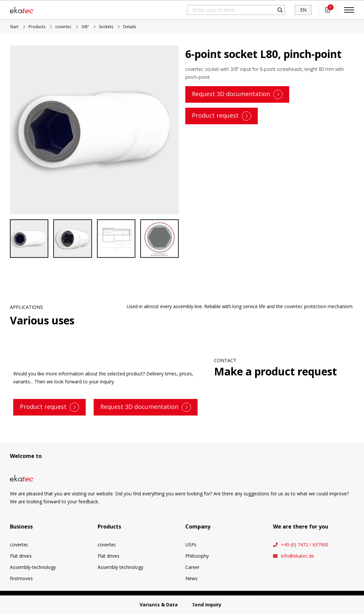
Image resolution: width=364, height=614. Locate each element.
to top (334, 602)
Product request (215, 115)
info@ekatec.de (297, 556)
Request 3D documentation (231, 93)
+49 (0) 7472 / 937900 (305, 545)
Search (280, 10)
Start (14, 27)
